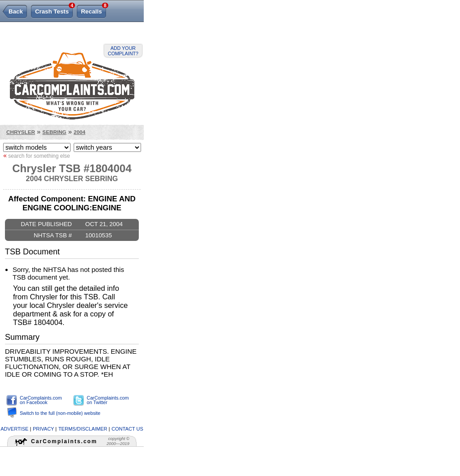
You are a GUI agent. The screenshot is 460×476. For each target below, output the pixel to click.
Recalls (93, 10)
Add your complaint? (123, 51)
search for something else (37, 156)
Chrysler (21, 132)
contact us (127, 429)
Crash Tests (54, 10)
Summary (22, 337)
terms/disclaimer (83, 429)
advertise (14, 429)
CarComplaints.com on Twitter (108, 400)
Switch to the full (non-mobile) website (60, 413)
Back (16, 11)
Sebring (54, 132)
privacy (43, 429)
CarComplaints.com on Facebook (41, 400)
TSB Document (32, 252)
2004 (80, 132)
